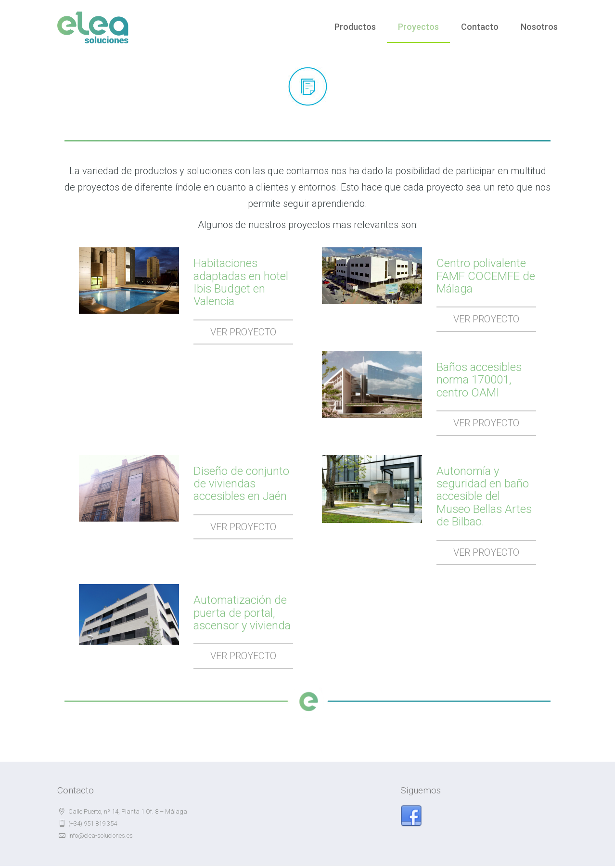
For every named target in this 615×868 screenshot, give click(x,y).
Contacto (480, 27)
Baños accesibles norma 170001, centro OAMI (480, 380)
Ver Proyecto (243, 332)
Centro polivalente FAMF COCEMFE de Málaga (486, 276)
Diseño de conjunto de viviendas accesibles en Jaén (242, 484)
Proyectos (418, 27)
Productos (355, 27)
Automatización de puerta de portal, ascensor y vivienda (243, 613)
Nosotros (539, 27)
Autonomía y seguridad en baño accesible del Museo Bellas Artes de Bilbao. (485, 497)
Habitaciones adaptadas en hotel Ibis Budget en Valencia (241, 282)
